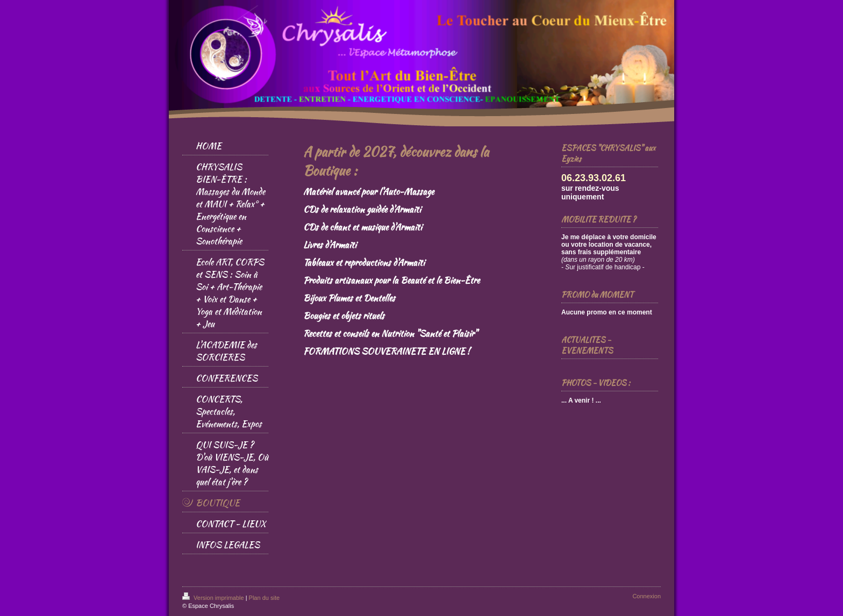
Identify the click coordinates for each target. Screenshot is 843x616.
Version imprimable (214, 598)
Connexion (646, 596)
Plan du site (264, 598)
